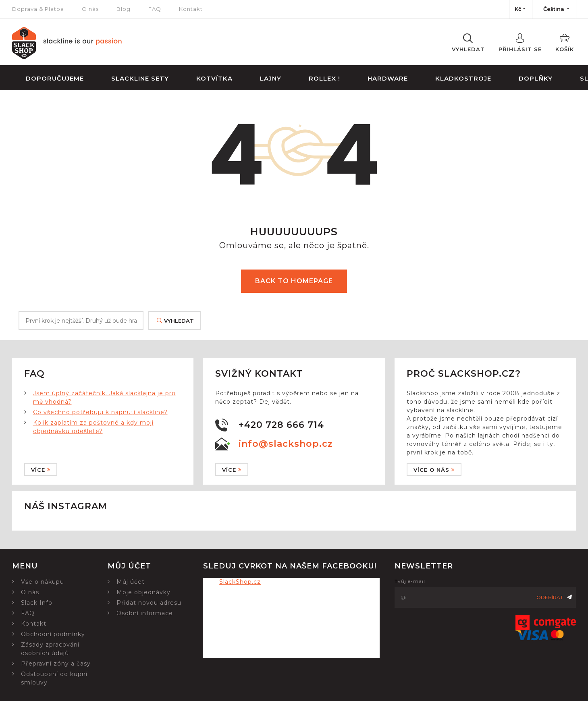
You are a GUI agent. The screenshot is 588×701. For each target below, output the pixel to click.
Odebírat (554, 597)
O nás (90, 9)
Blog (124, 9)
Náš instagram (66, 506)
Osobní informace (145, 613)
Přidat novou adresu (149, 603)
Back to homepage (294, 281)
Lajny (271, 78)
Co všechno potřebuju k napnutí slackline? (100, 412)
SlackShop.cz (240, 582)
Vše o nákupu (43, 582)
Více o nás (434, 470)
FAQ (155, 9)
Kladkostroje (463, 78)
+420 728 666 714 (281, 425)
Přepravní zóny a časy (56, 664)
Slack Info (37, 603)
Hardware (388, 78)
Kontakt (191, 9)
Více (41, 470)
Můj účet (131, 582)
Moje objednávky (143, 592)
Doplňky (536, 78)
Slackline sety (140, 78)
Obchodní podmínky (53, 634)
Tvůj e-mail (410, 581)
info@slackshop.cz (286, 444)
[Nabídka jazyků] (554, 9)
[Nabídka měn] (521, 9)
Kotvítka (214, 78)
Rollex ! (324, 78)
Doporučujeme (55, 78)
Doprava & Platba (38, 9)
